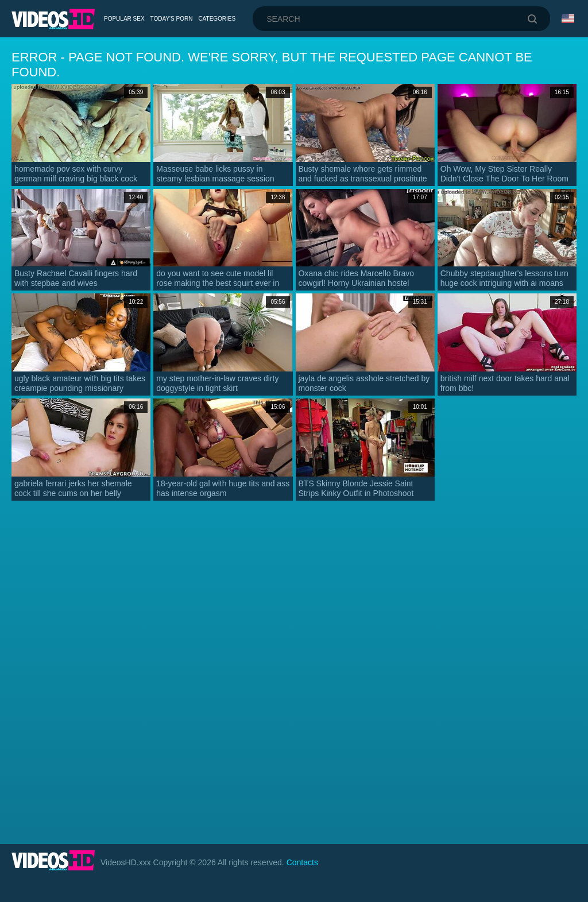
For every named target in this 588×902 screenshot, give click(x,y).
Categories (217, 19)
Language (568, 18)
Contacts (302, 862)
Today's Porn (172, 19)
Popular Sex (124, 19)
